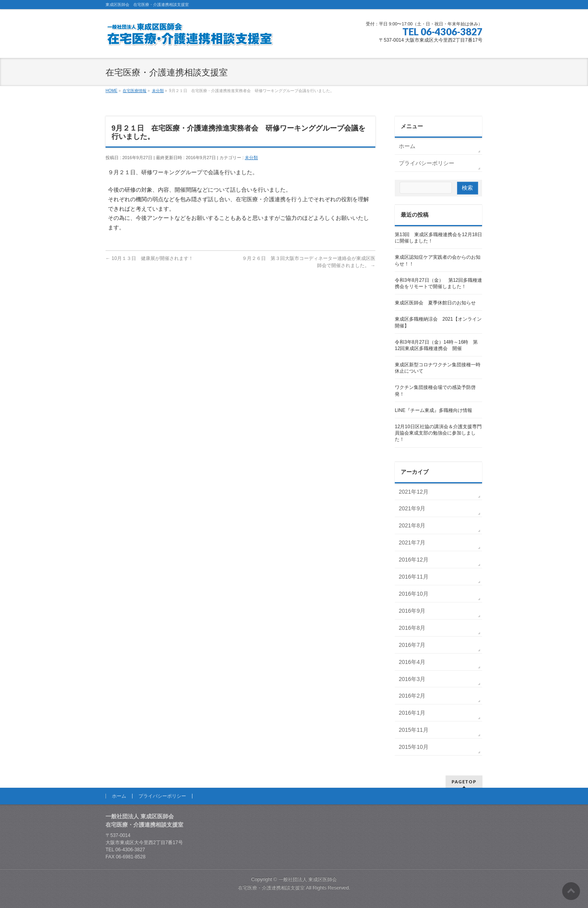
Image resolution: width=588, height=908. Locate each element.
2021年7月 (412, 542)
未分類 (251, 158)
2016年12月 (414, 560)
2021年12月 (414, 492)
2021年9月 (412, 508)
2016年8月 (412, 628)
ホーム (407, 146)
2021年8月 (412, 525)
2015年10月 (414, 747)
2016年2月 (412, 696)
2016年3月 (412, 679)
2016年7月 (412, 645)
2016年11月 (414, 577)
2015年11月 (414, 730)
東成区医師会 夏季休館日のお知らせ (435, 303)
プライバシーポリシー (427, 163)
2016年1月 (412, 713)
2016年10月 (414, 594)
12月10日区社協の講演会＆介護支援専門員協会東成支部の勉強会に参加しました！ (438, 433)
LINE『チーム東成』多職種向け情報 (433, 410)
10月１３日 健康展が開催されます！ (149, 258)
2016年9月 (412, 611)
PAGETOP (464, 782)
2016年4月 (412, 662)
